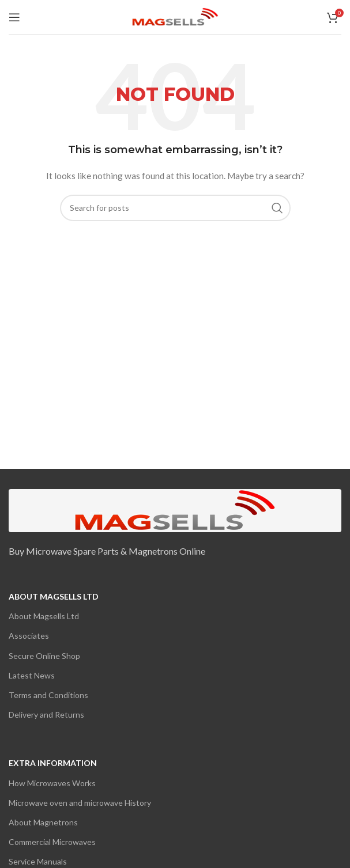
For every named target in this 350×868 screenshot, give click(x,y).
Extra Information (53, 763)
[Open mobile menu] (14, 17)
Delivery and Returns (46, 715)
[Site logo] (175, 16)
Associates (29, 636)
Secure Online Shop (44, 656)
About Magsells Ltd (54, 596)
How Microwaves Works (52, 783)
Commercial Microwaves (52, 842)
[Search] (175, 208)
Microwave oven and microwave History (80, 803)
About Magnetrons (43, 822)
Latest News (32, 675)
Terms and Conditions (48, 695)
